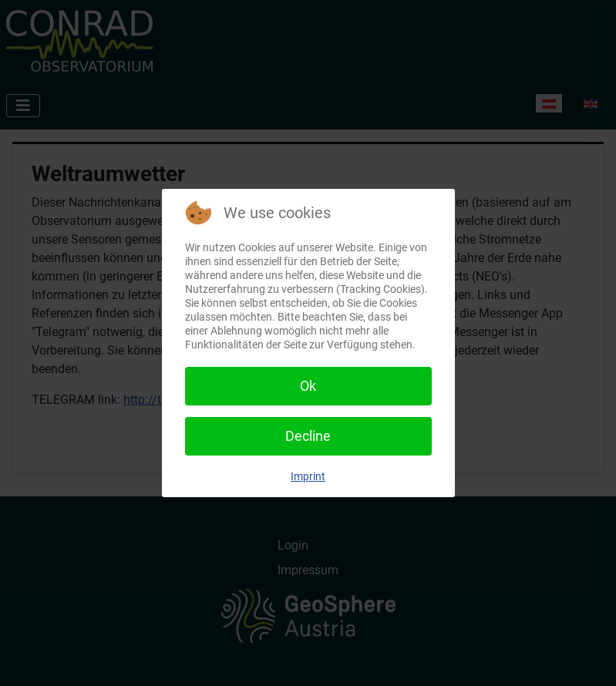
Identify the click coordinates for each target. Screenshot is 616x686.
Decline (308, 436)
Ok (308, 386)
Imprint (308, 476)
